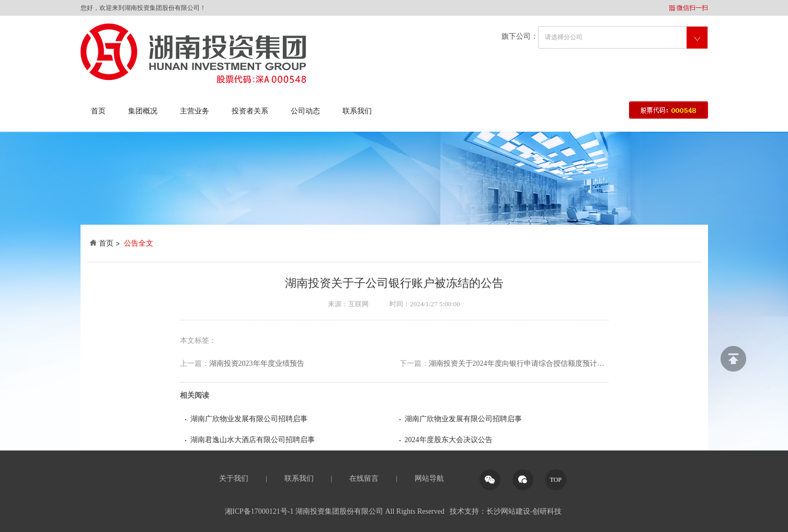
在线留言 (364, 478)
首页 (98, 111)
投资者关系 (250, 111)
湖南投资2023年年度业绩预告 (242, 364)
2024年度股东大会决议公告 (449, 440)
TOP (555, 480)
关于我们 (234, 478)
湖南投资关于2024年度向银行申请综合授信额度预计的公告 (504, 364)
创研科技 (547, 511)
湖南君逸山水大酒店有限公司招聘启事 (253, 440)
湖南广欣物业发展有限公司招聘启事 (249, 419)
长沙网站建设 (508, 511)
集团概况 (143, 111)
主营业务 (195, 111)
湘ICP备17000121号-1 (259, 511)
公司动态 (305, 111)
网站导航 (429, 478)
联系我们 (357, 111)
